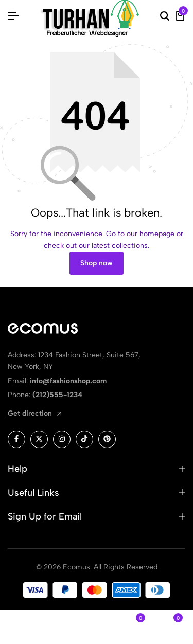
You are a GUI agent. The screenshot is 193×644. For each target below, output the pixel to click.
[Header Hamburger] (13, 16)
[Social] (16, 439)
